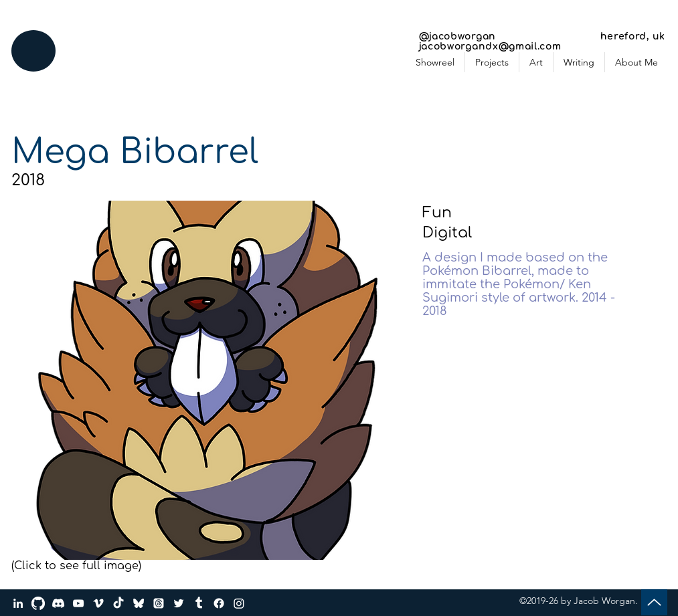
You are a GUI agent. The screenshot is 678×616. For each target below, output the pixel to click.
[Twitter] (179, 603)
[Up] (654, 602)
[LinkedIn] (18, 603)
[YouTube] (78, 603)
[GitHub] (38, 603)
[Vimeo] (98, 603)
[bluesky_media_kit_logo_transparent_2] (139, 603)
